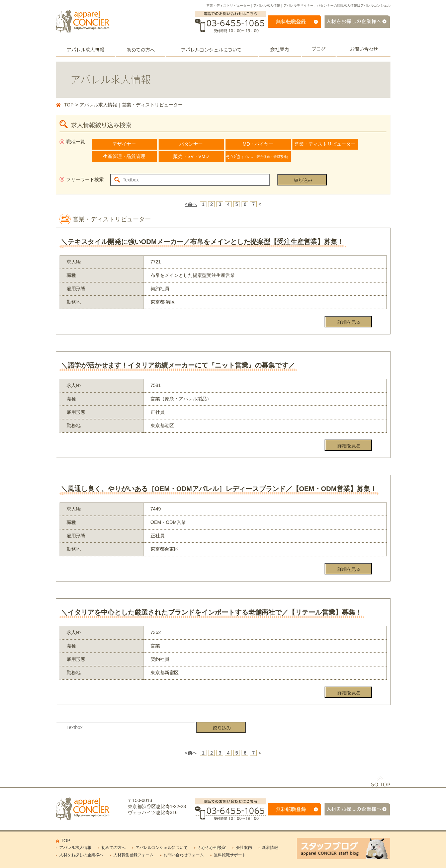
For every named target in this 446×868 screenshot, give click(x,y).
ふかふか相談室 (212, 848)
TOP (69, 105)
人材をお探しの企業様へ (81, 855)
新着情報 (270, 848)
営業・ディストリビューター (325, 144)
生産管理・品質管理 (124, 156)
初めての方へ (113, 848)
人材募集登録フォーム (133, 855)
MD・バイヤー (258, 144)
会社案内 (244, 848)
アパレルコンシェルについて (162, 848)
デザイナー (124, 144)
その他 (258, 156)
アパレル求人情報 (75, 848)
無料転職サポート (230, 855)
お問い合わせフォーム (184, 855)
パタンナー (191, 144)
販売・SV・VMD (191, 156)
